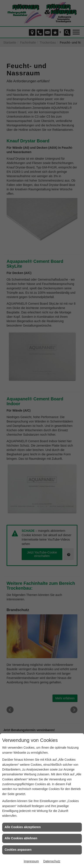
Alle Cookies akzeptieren (23, 827)
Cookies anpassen (18, 850)
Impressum (31, 861)
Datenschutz (52, 861)
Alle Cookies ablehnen (21, 838)
